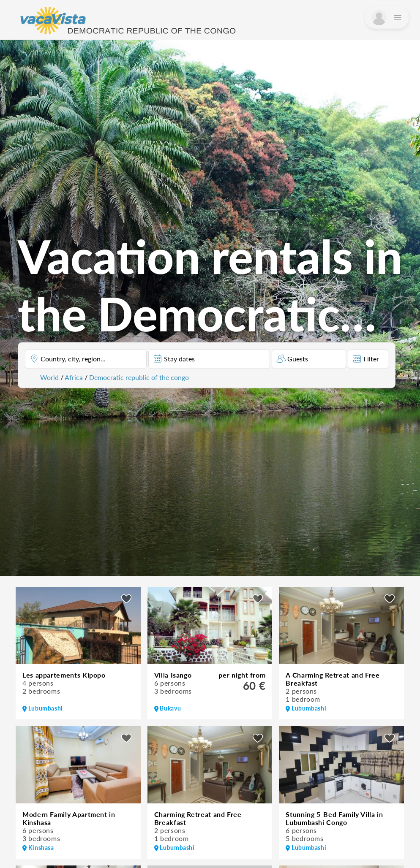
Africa (74, 377)
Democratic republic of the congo (139, 377)
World (49, 377)
